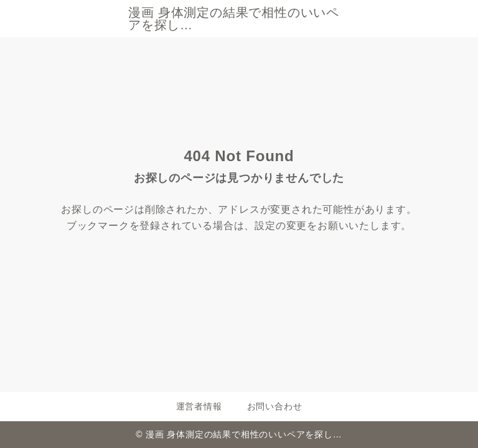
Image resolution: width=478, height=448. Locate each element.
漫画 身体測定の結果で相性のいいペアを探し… (234, 19)
